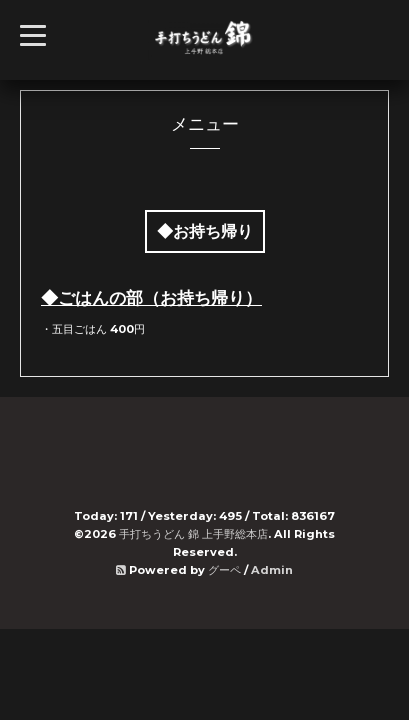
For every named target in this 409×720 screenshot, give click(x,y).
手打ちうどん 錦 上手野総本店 (193, 534)
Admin (272, 570)
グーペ (224, 570)
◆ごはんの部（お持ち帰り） (151, 298)
